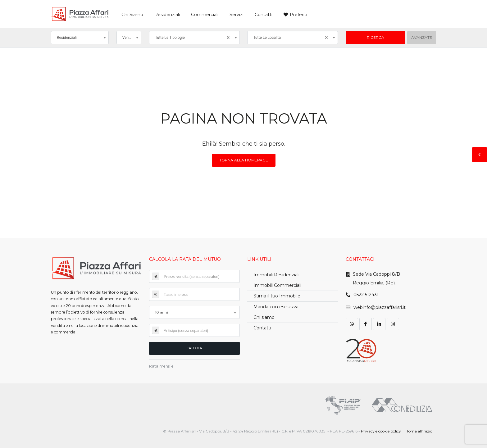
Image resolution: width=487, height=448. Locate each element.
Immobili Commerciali (277, 285)
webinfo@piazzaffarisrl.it (380, 307)
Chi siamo (264, 317)
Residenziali (167, 15)
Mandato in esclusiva (276, 307)
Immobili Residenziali (276, 275)
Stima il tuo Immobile (277, 296)
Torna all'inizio (419, 431)
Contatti (264, 15)
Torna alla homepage (244, 160)
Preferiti (298, 15)
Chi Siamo (132, 15)
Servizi (237, 15)
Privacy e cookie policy (381, 431)
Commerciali (205, 15)
